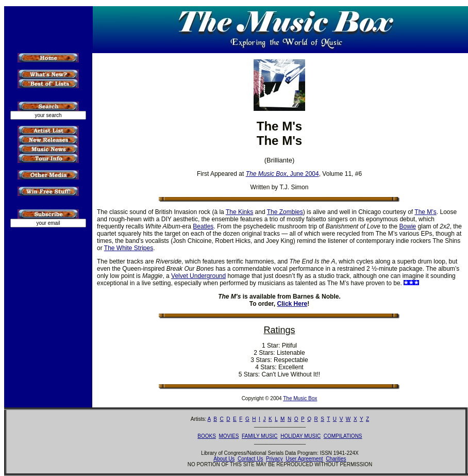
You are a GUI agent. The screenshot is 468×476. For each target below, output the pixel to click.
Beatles (203, 226)
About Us (224, 459)
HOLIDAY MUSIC (300, 436)
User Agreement (304, 459)
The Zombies (285, 212)
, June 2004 (282, 174)
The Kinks (239, 212)
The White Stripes (129, 248)
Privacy (274, 459)
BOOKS (207, 436)
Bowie (408, 226)
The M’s (425, 212)
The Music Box (300, 398)
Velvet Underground (198, 276)
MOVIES (229, 436)
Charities (336, 459)
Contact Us (250, 459)
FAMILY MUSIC (260, 436)
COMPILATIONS (343, 436)
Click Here (292, 304)
